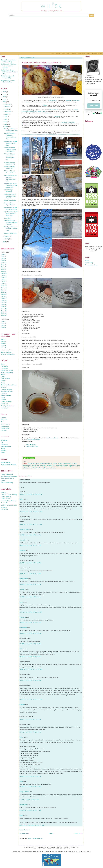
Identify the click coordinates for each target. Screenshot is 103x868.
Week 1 (3, 340)
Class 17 (4, 288)
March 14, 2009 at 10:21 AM (31, 524)
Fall (2, 442)
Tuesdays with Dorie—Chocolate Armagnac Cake (11, 229)
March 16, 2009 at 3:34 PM (30, 787)
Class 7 (3, 267)
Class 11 (4, 275)
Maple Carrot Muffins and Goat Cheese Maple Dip (10, 196)
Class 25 (4, 305)
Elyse (21, 499)
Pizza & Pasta (5, 379)
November (8, 107)
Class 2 (3, 256)
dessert (28, 102)
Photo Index (65, 53)
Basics (3, 364)
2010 (5, 99)
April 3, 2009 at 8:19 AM (29, 800)
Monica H (22, 540)
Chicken (4, 387)
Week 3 (3, 344)
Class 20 (4, 294)
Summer (4, 451)
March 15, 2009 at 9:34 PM (30, 657)
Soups (3, 383)
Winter (3, 453)
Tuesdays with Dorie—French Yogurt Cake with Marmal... (11, 185)
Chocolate (4, 420)
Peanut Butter (5, 428)
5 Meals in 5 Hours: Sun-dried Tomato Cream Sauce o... (10, 150)
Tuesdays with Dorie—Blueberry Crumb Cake (10, 143)
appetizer (69, 100)
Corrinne (22, 705)
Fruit (2, 422)
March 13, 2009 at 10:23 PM (31, 512)
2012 (5, 94)
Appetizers (4, 366)
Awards (3, 492)
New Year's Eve (6, 446)
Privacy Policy (89, 263)
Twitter (45, 105)
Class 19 (4, 292)
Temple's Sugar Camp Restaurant (44, 468)
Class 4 (3, 261)
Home (52, 53)
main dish (76, 100)
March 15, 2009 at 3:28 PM (30, 633)
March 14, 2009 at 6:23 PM (30, 584)
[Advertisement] (52, 36)
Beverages (4, 368)
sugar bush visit (74, 466)
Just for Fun (5, 503)
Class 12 (4, 277)
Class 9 (3, 271)
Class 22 (4, 298)
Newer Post (24, 834)
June (6, 119)
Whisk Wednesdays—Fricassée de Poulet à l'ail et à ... (11, 222)
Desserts (4, 393)
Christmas (4, 440)
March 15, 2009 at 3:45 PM (30, 644)
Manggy (22, 589)
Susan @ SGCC (25, 529)
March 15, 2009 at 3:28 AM (30, 597)
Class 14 (4, 282)
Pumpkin (4, 430)
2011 (5, 97)
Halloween (4, 444)
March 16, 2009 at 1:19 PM (30, 719)
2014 (5, 92)
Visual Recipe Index (32, 446)
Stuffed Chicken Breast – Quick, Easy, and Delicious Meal (9, 72)
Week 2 (3, 342)
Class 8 (3, 269)
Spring (3, 449)
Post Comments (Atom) (35, 838)
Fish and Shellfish (7, 389)
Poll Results (5, 509)
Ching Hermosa (24, 792)
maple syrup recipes (39, 466)
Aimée (21, 649)
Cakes (3, 398)
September (8, 112)
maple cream (49, 113)
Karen (21, 737)
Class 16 (4, 286)
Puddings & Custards (8, 406)
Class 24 (4, 303)
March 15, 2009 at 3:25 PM (30, 623)
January (7, 239)
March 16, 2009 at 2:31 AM (30, 680)
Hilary (21, 815)
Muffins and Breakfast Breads (58, 466)
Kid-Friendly (5, 408)
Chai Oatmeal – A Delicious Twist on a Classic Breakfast (9, 66)
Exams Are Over (6, 352)
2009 (5, 102)
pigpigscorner (24, 579)
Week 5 (3, 348)
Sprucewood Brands (34, 439)
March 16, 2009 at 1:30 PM (30, 732)
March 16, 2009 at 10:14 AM (31, 700)
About (58, 53)
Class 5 (3, 263)
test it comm (23, 628)
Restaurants (81, 53)
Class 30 (4, 315)
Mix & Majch (23, 805)
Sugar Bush (7, 218)
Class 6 (3, 265)
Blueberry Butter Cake (10, 233)
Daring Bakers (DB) (7, 474)
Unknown (22, 551)
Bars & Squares (6, 395)
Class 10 (4, 273)
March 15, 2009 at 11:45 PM (31, 670)
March (6, 127)
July (6, 117)
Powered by (94, 113)
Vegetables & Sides (7, 391)
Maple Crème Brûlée (10, 201)
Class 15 (4, 284)
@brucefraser (54, 110)
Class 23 (4, 300)
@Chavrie (57, 116)
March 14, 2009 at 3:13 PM (30, 546)
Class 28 (4, 311)
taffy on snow (27, 468)
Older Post (78, 834)
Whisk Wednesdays (7, 483)
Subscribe (94, 105)
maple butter (57, 463)
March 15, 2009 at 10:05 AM (31, 612)
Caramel (4, 418)
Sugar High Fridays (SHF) (9, 476)
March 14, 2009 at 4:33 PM (30, 574)
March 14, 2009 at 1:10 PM (30, 535)
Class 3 (3, 259)
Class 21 (4, 296)
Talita (21, 781)
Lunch (3, 377)
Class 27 (4, 309)
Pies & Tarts (5, 404)
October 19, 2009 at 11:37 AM (32, 825)
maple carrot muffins (70, 463)
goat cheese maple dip (44, 463)
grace (21, 602)
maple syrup (53, 100)
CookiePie (23, 617)
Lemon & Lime (6, 424)
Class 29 (4, 313)
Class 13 (4, 280)
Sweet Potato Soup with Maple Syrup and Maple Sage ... (11, 214)
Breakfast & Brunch (7, 370)
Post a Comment (25, 830)
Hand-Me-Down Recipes (9, 465)
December (8, 104)
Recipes (73, 53)
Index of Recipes (31, 445)
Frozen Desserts (6, 402)
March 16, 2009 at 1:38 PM (30, 776)
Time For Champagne (8, 354)
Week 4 (3, 346)
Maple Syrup (5, 426)
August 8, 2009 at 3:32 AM (30, 810)
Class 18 (4, 290)
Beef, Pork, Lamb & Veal (9, 385)
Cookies (4, 400)
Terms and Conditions (91, 265)
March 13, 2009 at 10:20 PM (31, 494)
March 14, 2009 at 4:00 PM (30, 563)
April (6, 124)
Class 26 (4, 307)
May (6, 122)
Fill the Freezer (6, 462)
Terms (88, 53)
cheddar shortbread (52, 438)
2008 (5, 242)
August (7, 114)
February (7, 236)
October (7, 109)
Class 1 (3, 254)
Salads (3, 381)
